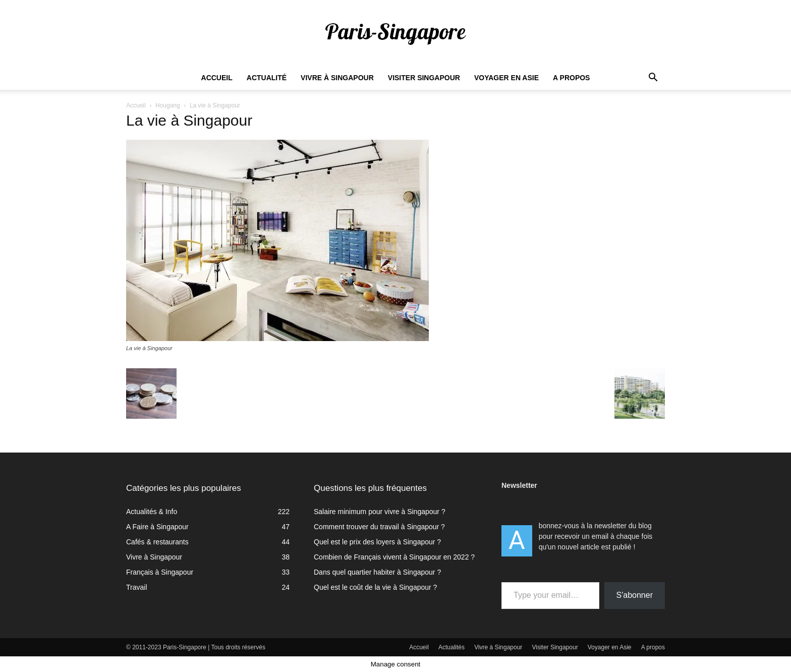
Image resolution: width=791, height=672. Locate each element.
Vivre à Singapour (337, 78)
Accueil (217, 78)
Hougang (168, 105)
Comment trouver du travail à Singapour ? (379, 527)
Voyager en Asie (506, 78)
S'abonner (635, 595)
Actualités (451, 647)
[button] (653, 78)
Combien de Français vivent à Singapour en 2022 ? (394, 557)
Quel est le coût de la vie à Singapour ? (375, 587)
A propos (571, 78)
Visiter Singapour (424, 78)
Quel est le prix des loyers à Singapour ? (377, 542)
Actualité (267, 78)
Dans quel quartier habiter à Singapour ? (377, 572)
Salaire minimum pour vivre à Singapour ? (380, 512)
